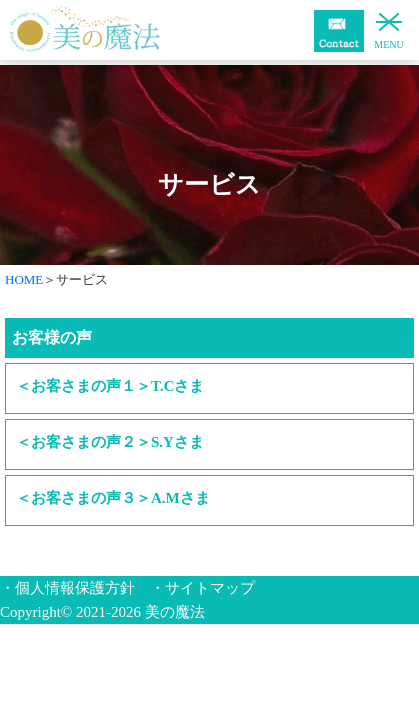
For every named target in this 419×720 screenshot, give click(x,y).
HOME (24, 279)
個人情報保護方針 (75, 588)
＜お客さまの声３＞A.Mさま (113, 498)
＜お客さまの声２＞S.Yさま (110, 442)
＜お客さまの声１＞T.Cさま (110, 386)
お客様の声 (52, 337)
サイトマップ (210, 588)
